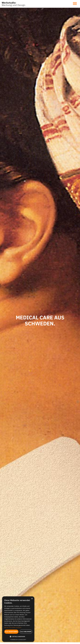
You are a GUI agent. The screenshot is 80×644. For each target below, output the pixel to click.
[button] (75, 4)
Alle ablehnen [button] (26, 632)
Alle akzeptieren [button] (11, 632)
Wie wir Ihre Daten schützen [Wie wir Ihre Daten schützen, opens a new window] (13, 627)
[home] (14, 4)
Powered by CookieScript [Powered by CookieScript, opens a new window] (18, 640)
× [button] (32, 599)
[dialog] (18, 619)
